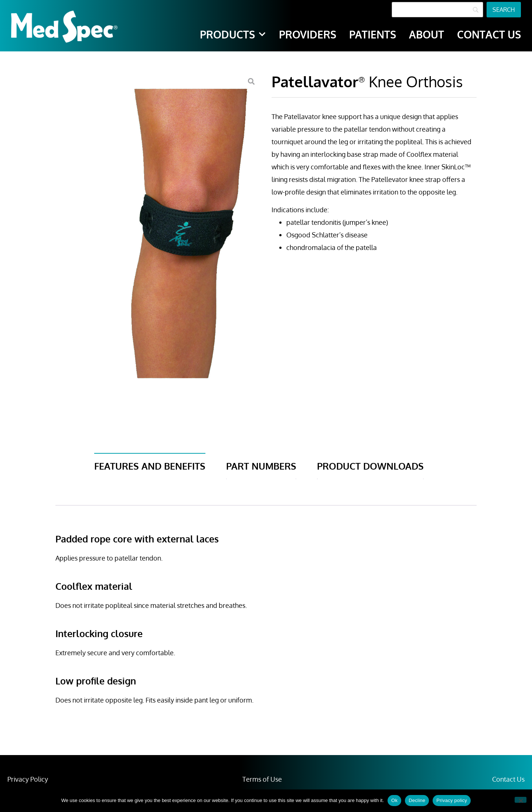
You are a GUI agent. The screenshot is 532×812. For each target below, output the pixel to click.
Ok (394, 800)
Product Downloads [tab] (370, 466)
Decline (417, 800)
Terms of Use (262, 779)
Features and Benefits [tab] (150, 466)
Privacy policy (452, 800)
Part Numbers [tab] (261, 466)
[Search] (437, 10)
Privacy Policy (28, 779)
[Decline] (521, 800)
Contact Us (508, 779)
